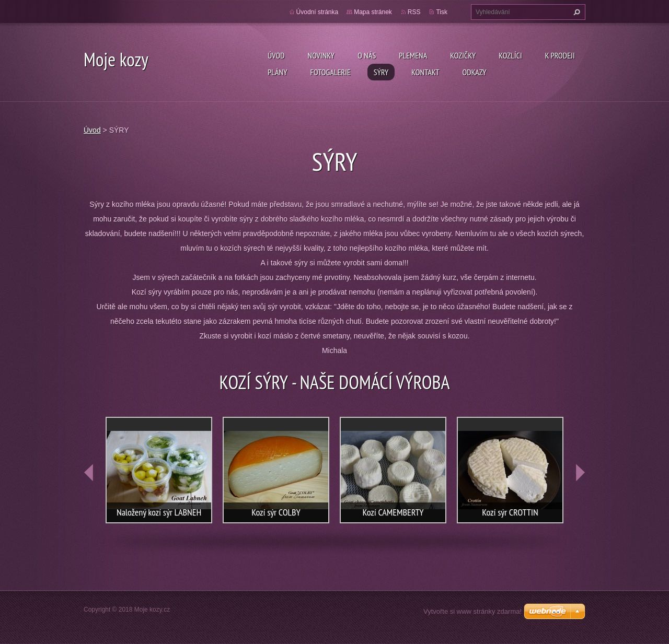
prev (89, 473)
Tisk (442, 12)
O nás (367, 55)
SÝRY (381, 72)
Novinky (321, 55)
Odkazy (475, 72)
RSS (414, 12)
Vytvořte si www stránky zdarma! (472, 611)
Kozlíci (510, 55)
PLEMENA (413, 55)
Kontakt (425, 72)
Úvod (276, 55)
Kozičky (463, 55)
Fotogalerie (330, 72)
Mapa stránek (373, 12)
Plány (277, 72)
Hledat (575, 12)
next (580, 473)
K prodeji (560, 55)
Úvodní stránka (318, 12)
